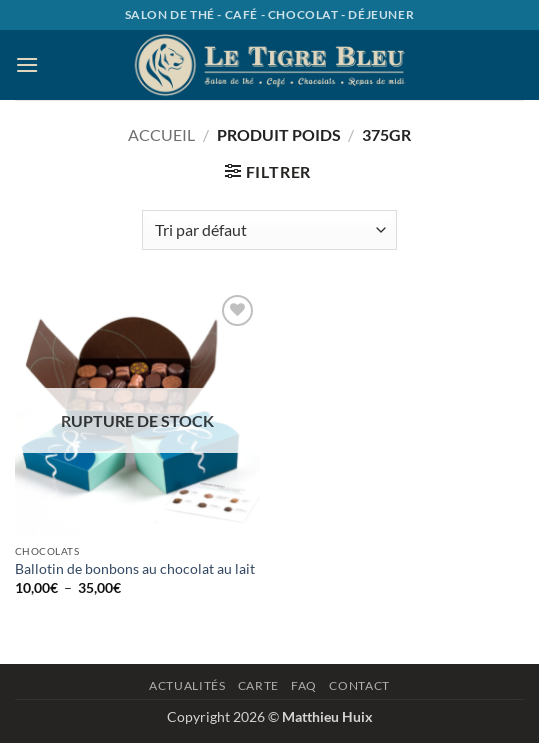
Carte (258, 685)
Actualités (187, 685)
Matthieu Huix (327, 716)
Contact (359, 685)
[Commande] (269, 230)
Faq (304, 685)
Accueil (161, 134)
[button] (27, 64)
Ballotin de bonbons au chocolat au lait (135, 569)
